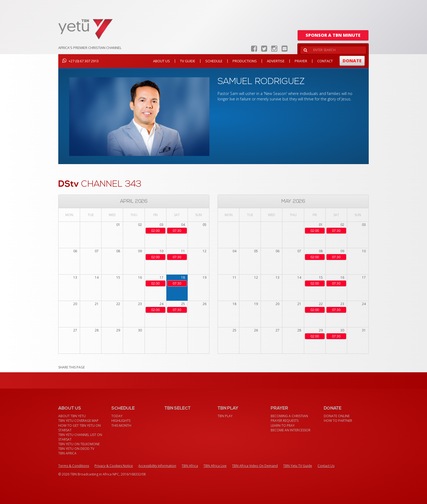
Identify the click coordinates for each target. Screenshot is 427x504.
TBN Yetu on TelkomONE (79, 444)
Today (117, 416)
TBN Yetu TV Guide (298, 466)
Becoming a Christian (289, 416)
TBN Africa (67, 453)
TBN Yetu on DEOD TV (76, 449)
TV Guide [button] (188, 61)
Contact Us (326, 466)
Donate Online (337, 416)
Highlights (121, 421)
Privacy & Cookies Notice (114, 466)
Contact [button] (325, 61)
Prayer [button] (301, 61)
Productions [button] (245, 61)
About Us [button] (161, 61)
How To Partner (338, 421)
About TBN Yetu (72, 416)
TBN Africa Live (215, 466)
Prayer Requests (285, 421)
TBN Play (225, 416)
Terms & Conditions (74, 466)
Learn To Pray (283, 425)
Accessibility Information (157, 466)
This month (121, 425)
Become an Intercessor (291, 430)
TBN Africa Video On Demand (255, 466)
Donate (352, 61)
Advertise (276, 61)
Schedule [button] (214, 61)
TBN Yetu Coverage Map (78, 421)
